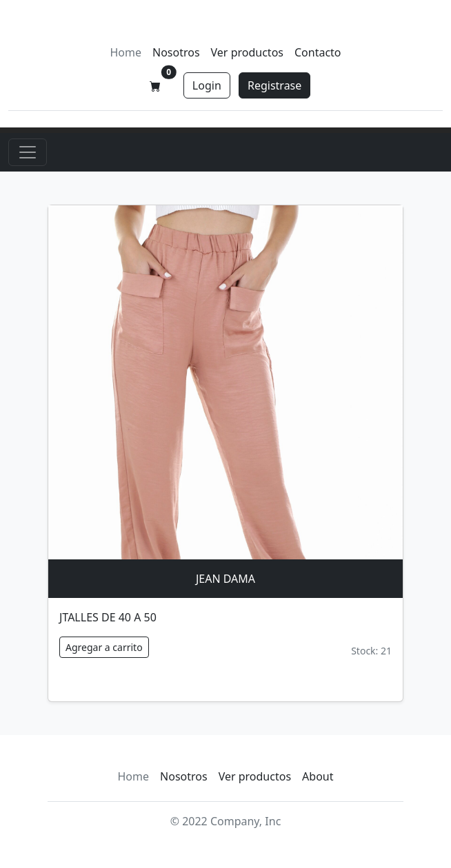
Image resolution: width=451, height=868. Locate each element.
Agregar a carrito (104, 647)
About (318, 776)
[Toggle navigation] (28, 152)
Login (207, 85)
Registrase (274, 85)
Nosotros (176, 52)
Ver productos (247, 52)
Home (126, 52)
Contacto (318, 52)
